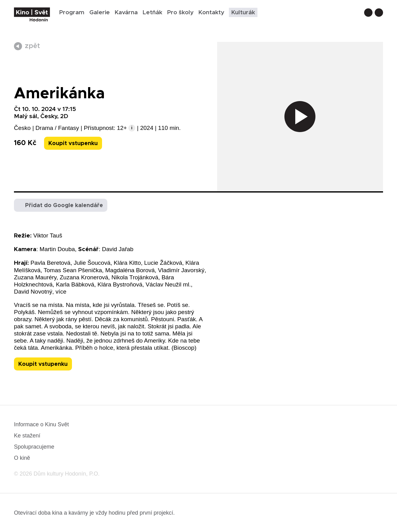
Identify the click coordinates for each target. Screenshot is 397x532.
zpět (32, 46)
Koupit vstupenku (73, 144)
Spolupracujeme (34, 447)
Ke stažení (27, 436)
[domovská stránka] (32, 14)
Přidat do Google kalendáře (64, 206)
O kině (22, 458)
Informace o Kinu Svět (41, 424)
